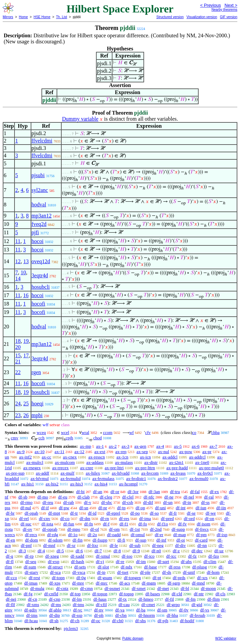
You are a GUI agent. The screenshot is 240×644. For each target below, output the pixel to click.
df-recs (31, 535)
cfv (148, 432)
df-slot (103, 567)
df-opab (31, 513)
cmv (14, 438)
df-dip (55, 615)
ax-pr (207, 452)
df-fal (195, 492)
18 (18, 341)
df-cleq (106, 497)
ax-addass (95, 462)
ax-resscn (96, 457)
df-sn (84, 508)
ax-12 (79, 452)
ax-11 (59, 452)
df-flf (10, 605)
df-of (95, 529)
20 (18, 347)
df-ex (214, 492)
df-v (88, 502)
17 (26, 355)
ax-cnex (70, 457)
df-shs (141, 621)
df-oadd (114, 535)
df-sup (141, 540)
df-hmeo (146, 599)
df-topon (100, 594)
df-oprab (50, 529)
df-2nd (156, 529)
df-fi (121, 540)
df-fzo (214, 556)
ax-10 (40, 452)
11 (18, 241)
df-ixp (222, 535)
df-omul (138, 535)
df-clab (84, 497)
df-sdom (55, 540)
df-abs (186, 561)
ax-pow (186, 452)
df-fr (173, 513)
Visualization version (202, 17)
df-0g (81, 578)
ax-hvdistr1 (136, 478)
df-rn (105, 518)
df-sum (30, 567)
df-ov (28, 529)
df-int (181, 508)
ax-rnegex (32, 468)
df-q (9, 556)
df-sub (135, 545)
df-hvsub (198, 615)
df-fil (169, 599)
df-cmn (87, 588)
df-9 (136, 551)
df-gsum (105, 578)
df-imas (31, 583)
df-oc (96, 621)
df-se (191, 513)
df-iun (201, 508)
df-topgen (132, 578)
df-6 (79, 551)
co (194, 432)
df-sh (54, 621)
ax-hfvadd (121, 473)
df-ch (75, 621)
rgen (36, 372)
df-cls (220, 594)
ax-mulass (124, 462)
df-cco (11, 578)
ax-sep (142, 452)
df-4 (41, 551)
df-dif (148, 502)
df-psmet (112, 588)
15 (18, 355)
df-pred (167, 518)
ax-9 (21, 452)
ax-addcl (170, 457)
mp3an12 (42, 216)
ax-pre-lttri (114, 468)
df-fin (78, 540)
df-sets (80, 567)
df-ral (209, 497)
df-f (106, 524)
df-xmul (103, 556)
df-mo (43, 497)
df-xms (33, 605)
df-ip (101, 572)
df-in (187, 502)
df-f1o (163, 524)
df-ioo (127, 556)
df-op (140, 508)
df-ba (141, 610)
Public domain (133, 638)
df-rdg (53, 535)
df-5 (60, 551)
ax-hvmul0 (199, 478)
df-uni (161, 508)
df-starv (31, 572)
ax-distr (151, 462)
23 (18, 415)
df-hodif (187, 621)
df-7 (98, 551)
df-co (65, 518)
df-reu (48, 502)
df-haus (100, 599)
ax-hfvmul (40, 478)
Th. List (62, 17)
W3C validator (226, 638)
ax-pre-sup (15, 473)
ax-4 (160, 446)
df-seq (31, 561)
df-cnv (44, 518)
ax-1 (100, 446)
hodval (39, 205)
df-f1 (124, 524)
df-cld (177, 594)
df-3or (133, 492)
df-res (124, 518)
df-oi (181, 540)
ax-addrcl (197, 457)
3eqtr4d (40, 275)
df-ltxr (92, 545)
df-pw (64, 508)
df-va (120, 610)
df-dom (31, 540)
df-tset (123, 572)
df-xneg (52, 556)
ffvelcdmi (42, 141)
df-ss (205, 502)
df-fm (191, 599)
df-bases (153, 594)
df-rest (34, 578)
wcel (65, 432)
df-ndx (127, 567)
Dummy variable (80, 119)
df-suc (26, 524)
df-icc (171, 556)
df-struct (55, 567)
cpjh (69, 438)
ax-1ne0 (202, 462)
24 (18, 404)
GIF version (229, 17)
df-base (150, 567)
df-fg (28, 594)
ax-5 (178, 446)
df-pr (103, 508)
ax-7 (213, 446)
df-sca (56, 572)
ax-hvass (178, 473)
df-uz (219, 551)
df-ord (189, 518)
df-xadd (77, 556)
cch (41, 438)
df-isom (204, 524)
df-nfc (149, 497)
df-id (92, 513)
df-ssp (77, 615)
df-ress (175, 567)
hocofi (39, 304)
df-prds (179, 578)
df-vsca (79, 572)
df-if (45, 508)
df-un (168, 502)
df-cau (124, 605)
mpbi (37, 415)
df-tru (175, 492)
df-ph (99, 615)
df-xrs (202, 578)
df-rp (29, 556)
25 (26, 404)
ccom (108, 432)
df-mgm (149, 583)
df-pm (201, 535)
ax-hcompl (129, 484)
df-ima (145, 518)
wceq (41, 432)
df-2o (92, 535)
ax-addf (42, 473)
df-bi (80, 492)
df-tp (121, 508)
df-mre (78, 583)
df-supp (178, 529)
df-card (201, 540)
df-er (159, 535)
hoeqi (38, 404)
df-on (209, 518)
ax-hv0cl (205, 473)
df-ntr (199, 594)
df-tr (74, 513)
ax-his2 (52, 484)
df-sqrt (163, 561)
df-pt (157, 578)
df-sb (23, 497)
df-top (75, 594)
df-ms (56, 605)
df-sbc (107, 502)
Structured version (170, 17)
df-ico (149, 556)
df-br (10, 513)
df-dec (197, 551)
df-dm (85, 518)
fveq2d (39, 224)
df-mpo (74, 529)
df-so (154, 513)
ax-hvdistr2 (168, 478)
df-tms (78, 605)
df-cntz (62, 588)
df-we (211, 513)
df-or (115, 492)
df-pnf (26, 545)
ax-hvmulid (71, 478)
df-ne (169, 497)
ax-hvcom (150, 473)
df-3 (22, 551)
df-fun (69, 524)
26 (26, 415)
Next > (231, 5)
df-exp (54, 561)
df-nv (99, 610)
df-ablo (55, 610)
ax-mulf (67, 473)
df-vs (205, 610)
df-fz (192, 556)
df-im (141, 561)
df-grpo (173, 605)
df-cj (100, 561)
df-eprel (113, 513)
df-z (176, 551)
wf (132, 432)
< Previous (210, 5)
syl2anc (40, 190)
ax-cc (46, 457)
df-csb (128, 502)
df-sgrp (174, 583)
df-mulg (37, 588)
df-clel (128, 497)
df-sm (162, 610)
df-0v (184, 610)
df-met (163, 588)
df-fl (10, 561)
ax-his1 (28, 484)
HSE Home (42, 17)
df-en (10, 540)
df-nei (11, 599)
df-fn (89, 524)
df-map (180, 535)
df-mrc (101, 583)
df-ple (145, 572)
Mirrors (8, 17)
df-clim (210, 561)
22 (18, 372)
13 (26, 261)
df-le (114, 545)
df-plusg (199, 567)
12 (18, 261)
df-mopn (209, 588)
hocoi (38, 241)
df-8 (117, 551)
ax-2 (113, 446)
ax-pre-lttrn (145, 468)
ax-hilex (93, 473)
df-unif (189, 572)
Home (23, 17)
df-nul (26, 508)
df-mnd (198, 583)
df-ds (167, 572)
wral (85, 432)
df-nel (189, 497)
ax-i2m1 (176, 462)
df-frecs (202, 529)
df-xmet (139, 588)
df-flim (214, 599)
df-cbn (121, 615)
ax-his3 (76, 484)
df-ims (32, 615)
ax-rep (121, 452)
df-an (97, 492)
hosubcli (41, 287)
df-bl (185, 588)
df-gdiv (31, 610)
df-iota (47, 524)
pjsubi (38, 175)
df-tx (122, 599)
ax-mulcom (65, 462)
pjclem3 (71, 628)
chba (216, 432)
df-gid (197, 605)
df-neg (158, 545)
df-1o (73, 535)
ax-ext (100, 452)
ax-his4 (101, 484)
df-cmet (148, 605)
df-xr (71, 545)
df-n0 (156, 551)
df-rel (24, 518)
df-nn (202, 545)
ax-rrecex (60, 468)
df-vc (78, 610)
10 (23, 272)
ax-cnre (87, 468)
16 (26, 295)
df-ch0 (118, 621)
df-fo (143, 524)
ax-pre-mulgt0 (211, 468)
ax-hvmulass (103, 478)
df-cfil (101, 605)
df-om (114, 529)
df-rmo (26, 502)
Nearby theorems (224, 10)
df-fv (182, 524)
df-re (120, 561)
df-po (135, 513)
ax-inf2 (26, 457)
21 (18, 361)
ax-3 (125, 446)
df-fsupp (100, 540)
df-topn (58, 578)
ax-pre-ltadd (177, 468)
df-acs (125, 583)
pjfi (35, 232)
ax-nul (163, 452)
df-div (180, 545)
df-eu (63, 497)
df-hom (213, 572)
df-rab (69, 502)
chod (97, 438)
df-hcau (31, 621)
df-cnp (55, 599)
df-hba (172, 615)
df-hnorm (147, 615)
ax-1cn (122, 457)
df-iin (221, 508)
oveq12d (41, 261)
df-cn (32, 599)
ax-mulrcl (35, 462)
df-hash (78, 561)
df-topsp (126, 594)
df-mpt (54, 513)
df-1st (135, 529)
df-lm (77, 599)
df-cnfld (51, 594)
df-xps (55, 583)
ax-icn (145, 457)
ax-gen (140, 446)
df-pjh (163, 621)
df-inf (162, 540)
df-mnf (49, 545)
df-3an (154, 492)
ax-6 (196, 446)
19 (26, 341)
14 (18, 278)
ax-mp (86, 446)
